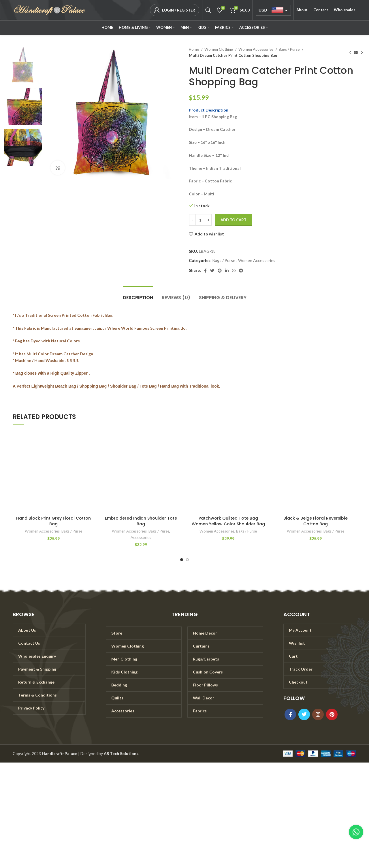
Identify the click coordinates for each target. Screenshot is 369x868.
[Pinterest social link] (220, 271)
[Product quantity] (200, 220)
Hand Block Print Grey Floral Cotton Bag (53, 521)
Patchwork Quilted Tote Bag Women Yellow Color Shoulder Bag (228, 521)
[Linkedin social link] (227, 271)
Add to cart (234, 220)
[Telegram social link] (241, 271)
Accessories (141, 537)
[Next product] (362, 52)
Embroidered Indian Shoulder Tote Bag (141, 521)
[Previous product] (350, 52)
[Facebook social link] (205, 271)
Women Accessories (256, 49)
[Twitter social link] (212, 271)
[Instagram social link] (318, 714)
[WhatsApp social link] (234, 271)
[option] (23, 65)
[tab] (138, 295)
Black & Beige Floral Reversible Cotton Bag (316, 521)
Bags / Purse (290, 49)
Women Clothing (219, 49)
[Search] (208, 10)
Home (194, 49)
